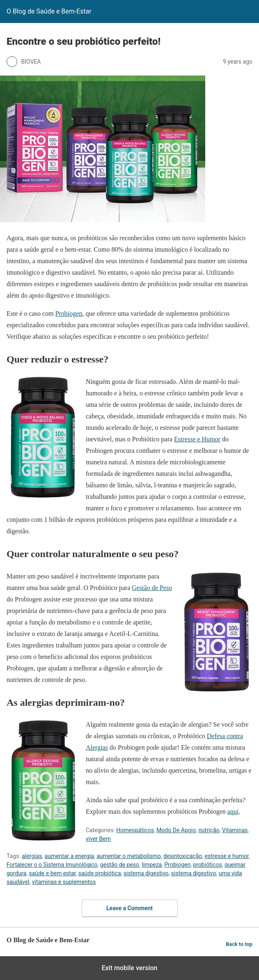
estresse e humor (226, 856)
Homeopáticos (135, 830)
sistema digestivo (146, 873)
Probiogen (69, 313)
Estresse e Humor (197, 439)
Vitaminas (235, 830)
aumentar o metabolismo (129, 856)
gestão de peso (120, 865)
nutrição (209, 830)
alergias (32, 856)
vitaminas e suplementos (64, 882)
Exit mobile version (129, 968)
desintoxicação (183, 856)
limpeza (152, 865)
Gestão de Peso (152, 588)
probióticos (207, 865)
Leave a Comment (129, 908)
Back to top (239, 944)
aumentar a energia (69, 856)
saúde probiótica (100, 873)
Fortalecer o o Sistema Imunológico (52, 865)
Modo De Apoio (176, 830)
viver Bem (98, 839)
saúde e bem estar (52, 873)
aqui (233, 811)
